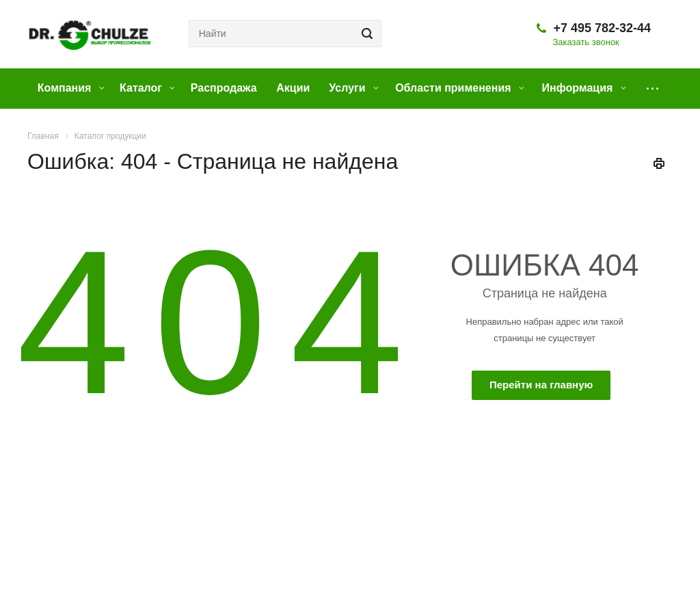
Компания (71, 88)
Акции (293, 88)
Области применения (460, 88)
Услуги (354, 88)
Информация (583, 88)
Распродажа (224, 88)
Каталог (147, 88)
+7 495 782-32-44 (602, 28)
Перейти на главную (541, 385)
